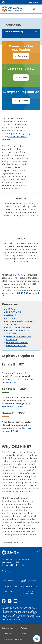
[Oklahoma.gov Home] (3, 2)
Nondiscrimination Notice (28, 581)
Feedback (25, 634)
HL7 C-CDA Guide (15, 312)
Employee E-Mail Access (30, 587)
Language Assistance (10, 587)
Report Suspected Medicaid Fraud (28, 592)
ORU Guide (12, 315)
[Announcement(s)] (21, 32)
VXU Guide (11, 318)
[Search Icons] (33, 9)
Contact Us (7, 571)
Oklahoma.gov (7, 628)
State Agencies (35, 2)
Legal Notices (7, 592)
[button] (21, 56)
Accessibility (6, 634)
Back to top (35, 551)
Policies (24, 628)
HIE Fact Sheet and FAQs (18, 327)
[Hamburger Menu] (39, 9)
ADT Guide (11, 309)
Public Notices (7, 580)
